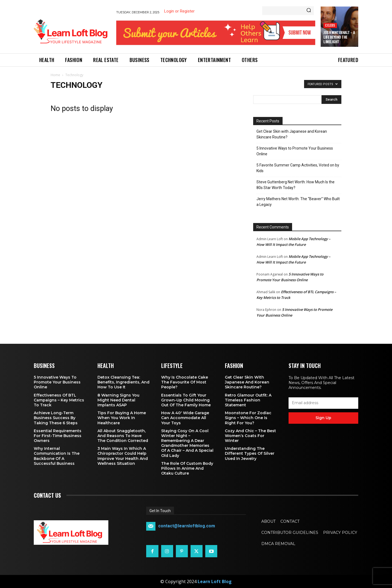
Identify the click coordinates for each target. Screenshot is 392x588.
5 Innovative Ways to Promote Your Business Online (295, 151)
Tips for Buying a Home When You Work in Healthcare (122, 418)
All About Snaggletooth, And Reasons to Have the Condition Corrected (123, 436)
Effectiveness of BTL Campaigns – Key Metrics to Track (59, 400)
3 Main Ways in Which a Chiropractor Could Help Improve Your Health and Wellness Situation (123, 456)
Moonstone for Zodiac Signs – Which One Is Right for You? (248, 418)
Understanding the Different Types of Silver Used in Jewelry (250, 453)
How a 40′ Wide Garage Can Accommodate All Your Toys (185, 418)
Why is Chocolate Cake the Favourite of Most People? (185, 382)
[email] (323, 403)
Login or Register (179, 11)
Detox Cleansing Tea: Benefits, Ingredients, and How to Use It (123, 382)
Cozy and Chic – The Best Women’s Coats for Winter (250, 436)
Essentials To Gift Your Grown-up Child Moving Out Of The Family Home (186, 400)
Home (55, 75)
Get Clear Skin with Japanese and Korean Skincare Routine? (292, 134)
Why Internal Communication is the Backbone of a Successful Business (57, 456)
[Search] (309, 11)
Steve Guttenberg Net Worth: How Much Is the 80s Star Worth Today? (295, 185)
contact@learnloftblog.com (187, 526)
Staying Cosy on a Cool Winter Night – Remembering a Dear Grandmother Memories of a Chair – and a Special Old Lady (187, 443)
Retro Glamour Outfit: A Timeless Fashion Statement (248, 400)
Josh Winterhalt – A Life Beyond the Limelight (339, 37)
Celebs (330, 25)
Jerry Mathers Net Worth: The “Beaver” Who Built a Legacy (298, 202)
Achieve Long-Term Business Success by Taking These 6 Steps (56, 418)
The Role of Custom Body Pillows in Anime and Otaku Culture (187, 468)
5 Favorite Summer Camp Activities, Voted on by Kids (298, 168)
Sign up (323, 418)
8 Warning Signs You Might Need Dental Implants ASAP (118, 400)
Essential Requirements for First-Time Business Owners (58, 436)
